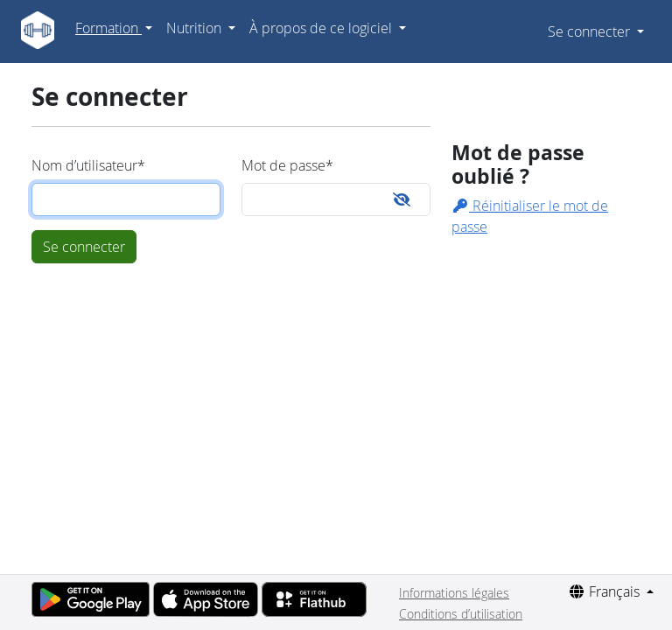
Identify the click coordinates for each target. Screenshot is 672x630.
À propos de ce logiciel (322, 28)
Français (605, 591)
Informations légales (454, 593)
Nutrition (196, 28)
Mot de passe (287, 165)
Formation (108, 28)
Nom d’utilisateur (88, 165)
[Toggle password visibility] (402, 199)
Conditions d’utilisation (461, 614)
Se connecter (591, 31)
